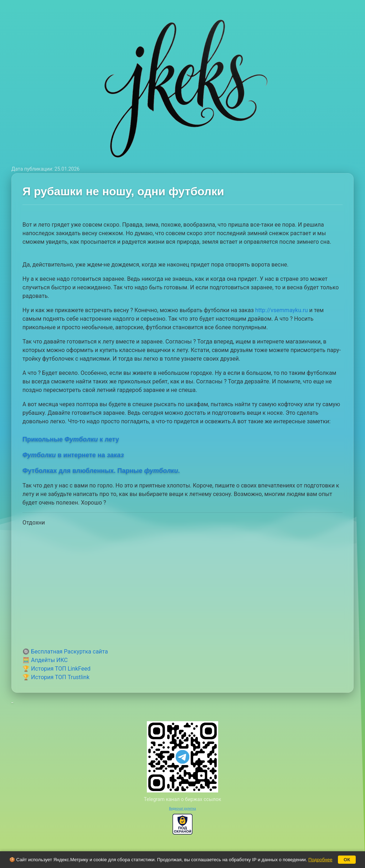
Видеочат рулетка (182, 808)
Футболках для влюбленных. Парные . (101, 471)
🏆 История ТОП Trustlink (56, 677)
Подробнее (320, 860)
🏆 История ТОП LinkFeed (56, 669)
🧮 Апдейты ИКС (45, 660)
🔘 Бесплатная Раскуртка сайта (65, 652)
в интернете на (73, 455)
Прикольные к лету (71, 439)
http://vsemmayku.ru (282, 310)
